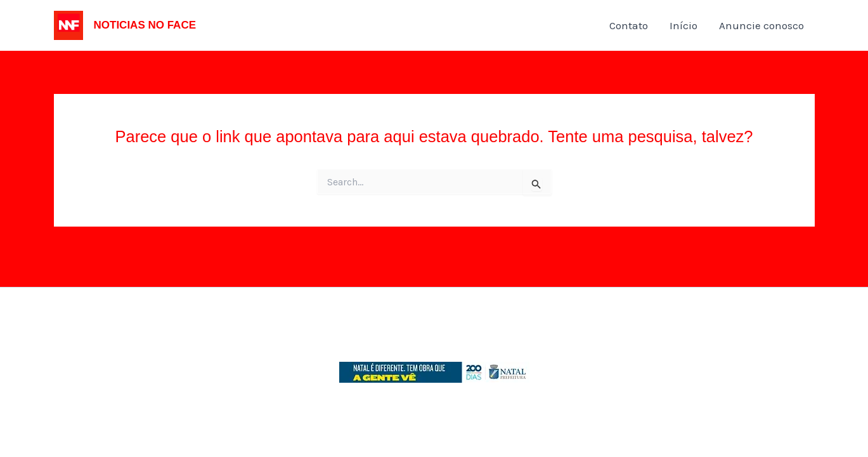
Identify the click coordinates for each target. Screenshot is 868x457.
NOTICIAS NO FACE (145, 25)
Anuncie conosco (761, 25)
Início (683, 25)
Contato (629, 25)
